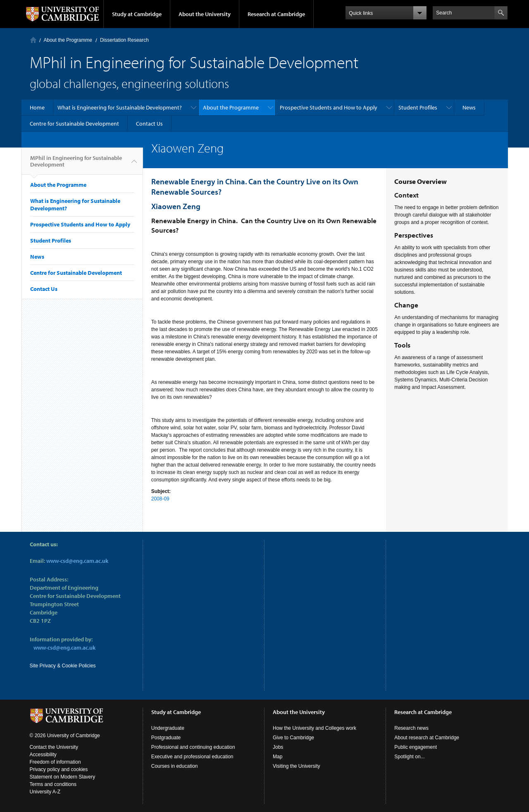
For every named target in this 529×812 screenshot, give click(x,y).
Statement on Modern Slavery (63, 777)
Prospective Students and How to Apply (329, 107)
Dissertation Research (124, 40)
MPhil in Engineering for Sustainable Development (76, 164)
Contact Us (149, 124)
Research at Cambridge (276, 14)
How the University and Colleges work (315, 728)
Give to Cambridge (293, 738)
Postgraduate (166, 738)
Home (33, 40)
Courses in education (175, 766)
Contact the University (54, 747)
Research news (411, 728)
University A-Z (45, 792)
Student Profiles (418, 107)
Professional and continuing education (193, 747)
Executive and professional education (192, 757)
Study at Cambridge (137, 14)
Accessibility (43, 755)
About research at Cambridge (427, 738)
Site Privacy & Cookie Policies (63, 666)
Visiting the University (297, 766)
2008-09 (160, 499)
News (469, 107)
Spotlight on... (409, 757)
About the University (205, 14)
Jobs (278, 747)
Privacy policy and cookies (59, 769)
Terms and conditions (53, 784)
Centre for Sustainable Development (74, 124)
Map (278, 757)
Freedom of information (55, 762)
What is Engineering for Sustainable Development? (120, 107)
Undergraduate (168, 728)
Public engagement (416, 747)
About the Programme (68, 40)
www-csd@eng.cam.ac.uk (77, 561)
